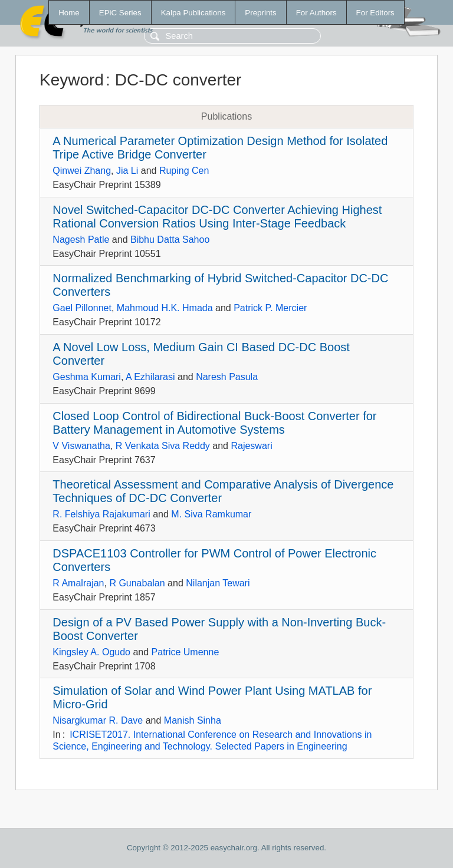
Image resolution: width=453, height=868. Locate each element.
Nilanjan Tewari (218, 583)
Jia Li (127, 171)
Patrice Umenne (186, 652)
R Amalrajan (78, 583)
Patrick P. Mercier (270, 308)
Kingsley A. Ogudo (91, 652)
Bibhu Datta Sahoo (170, 240)
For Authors (316, 13)
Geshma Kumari (87, 377)
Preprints (260, 13)
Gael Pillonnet (82, 308)
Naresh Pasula (227, 377)
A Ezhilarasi (150, 377)
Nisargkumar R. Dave (98, 720)
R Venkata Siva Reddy (163, 446)
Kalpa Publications (193, 13)
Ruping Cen (184, 171)
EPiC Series (120, 13)
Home (69, 13)
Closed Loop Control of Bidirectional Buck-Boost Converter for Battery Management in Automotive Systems (214, 423)
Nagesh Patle (81, 240)
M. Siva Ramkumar (211, 514)
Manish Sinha (193, 720)
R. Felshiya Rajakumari (101, 514)
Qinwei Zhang (82, 171)
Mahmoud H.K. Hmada (165, 308)
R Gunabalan (137, 583)
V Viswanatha (81, 446)
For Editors (375, 13)
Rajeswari (251, 446)
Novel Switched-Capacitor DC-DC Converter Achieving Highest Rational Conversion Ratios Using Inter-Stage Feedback (217, 217)
